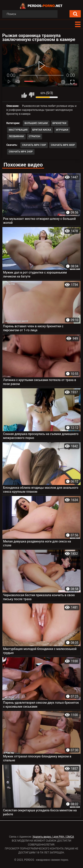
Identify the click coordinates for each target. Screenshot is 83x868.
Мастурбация (18, 130)
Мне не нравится (31, 95)
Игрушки (62, 130)
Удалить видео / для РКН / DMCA (53, 837)
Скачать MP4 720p (34, 145)
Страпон (35, 136)
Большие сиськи (36, 123)
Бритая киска (42, 130)
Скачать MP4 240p (21, 152)
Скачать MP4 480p (63, 145)
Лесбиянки (16, 136)
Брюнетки (60, 123)
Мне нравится (24, 95)
